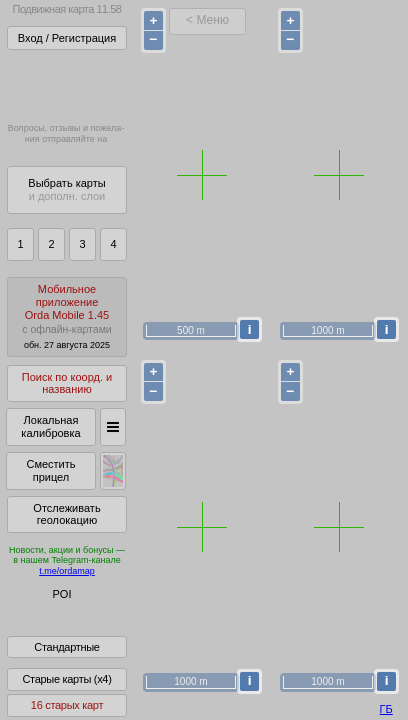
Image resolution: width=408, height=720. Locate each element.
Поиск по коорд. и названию (67, 383)
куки (270, 665)
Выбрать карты (66, 189)
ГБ (386, 709)
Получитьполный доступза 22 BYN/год (66, 84)
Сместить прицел (50, 470)
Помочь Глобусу (54, 629)
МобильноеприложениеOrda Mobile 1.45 (67, 316)
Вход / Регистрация (67, 38)
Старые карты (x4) (66, 693)
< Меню (207, 20)
